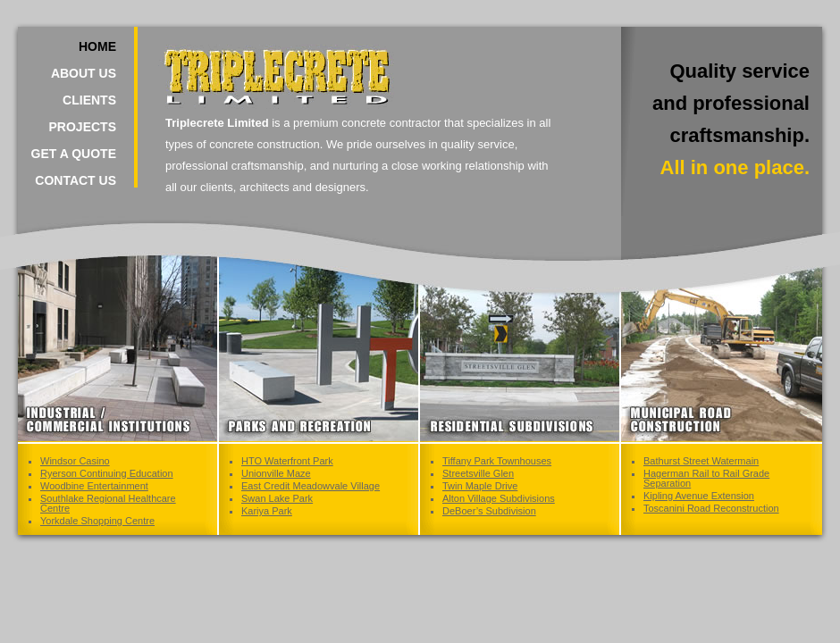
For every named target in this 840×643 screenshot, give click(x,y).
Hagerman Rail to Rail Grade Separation (706, 478)
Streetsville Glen (478, 473)
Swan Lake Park (277, 498)
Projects (83, 127)
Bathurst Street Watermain (701, 461)
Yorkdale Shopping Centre (97, 521)
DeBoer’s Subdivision (489, 511)
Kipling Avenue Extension (699, 496)
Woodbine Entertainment (94, 486)
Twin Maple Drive (480, 486)
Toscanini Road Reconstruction (711, 508)
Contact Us (76, 180)
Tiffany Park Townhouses (497, 461)
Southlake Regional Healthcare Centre (108, 503)
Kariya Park (267, 511)
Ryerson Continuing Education (107, 473)
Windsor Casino (75, 461)
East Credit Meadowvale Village (311, 486)
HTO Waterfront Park (287, 461)
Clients (89, 100)
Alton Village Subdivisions (499, 498)
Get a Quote (74, 154)
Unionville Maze (276, 473)
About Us (84, 73)
